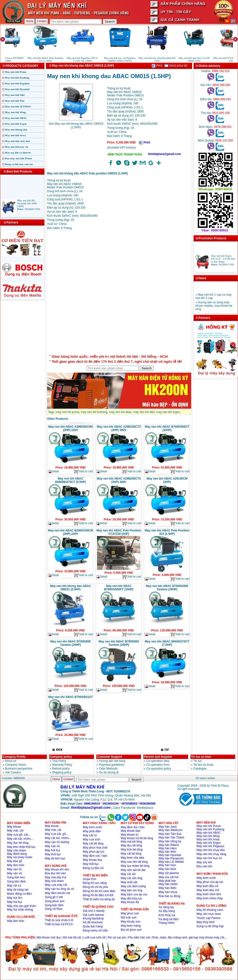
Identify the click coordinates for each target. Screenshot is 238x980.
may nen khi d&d (144, 412)
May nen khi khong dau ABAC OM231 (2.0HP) (70, 588)
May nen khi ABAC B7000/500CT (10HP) (167, 428)
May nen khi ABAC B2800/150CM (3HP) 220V (70, 532)
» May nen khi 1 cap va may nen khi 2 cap (213, 299)
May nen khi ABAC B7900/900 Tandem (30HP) (119, 643)
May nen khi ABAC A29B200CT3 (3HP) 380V (119, 480)
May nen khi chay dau (17, 141)
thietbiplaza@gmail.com (164, 154)
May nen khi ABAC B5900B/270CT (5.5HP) (70, 480)
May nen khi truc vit (16, 147)
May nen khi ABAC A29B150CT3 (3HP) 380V (119, 428)
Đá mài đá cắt (72, 937)
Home (30, 21)
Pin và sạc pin (117, 937)
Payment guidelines (112, 765)
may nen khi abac (120, 412)
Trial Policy (59, 761)
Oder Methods (108, 769)
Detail (53, 472)
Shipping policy (62, 772)
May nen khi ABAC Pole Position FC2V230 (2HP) (119, 532)
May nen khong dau (16, 129)
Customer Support (109, 757)
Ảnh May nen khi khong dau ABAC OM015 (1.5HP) (76, 126)
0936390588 (147, 804)
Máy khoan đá (130, 902)
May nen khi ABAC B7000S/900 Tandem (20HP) (167, 588)
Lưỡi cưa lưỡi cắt (94, 937)
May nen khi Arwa (15, 135)
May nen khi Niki (15, 95)
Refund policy (61, 769)
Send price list (176, 66)
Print (157, 66)
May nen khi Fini (15, 101)
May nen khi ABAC (16, 118)
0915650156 (111, 804)
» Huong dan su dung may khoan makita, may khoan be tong (214, 308)
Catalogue (200, 769)
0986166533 (92, 804)
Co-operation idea (158, 761)
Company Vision (15, 765)
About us (10, 761)
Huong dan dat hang (112, 761)
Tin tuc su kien (201, 757)
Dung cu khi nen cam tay (19, 164)
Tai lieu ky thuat (203, 765)
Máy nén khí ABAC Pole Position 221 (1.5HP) (167, 532)
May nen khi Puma (16, 72)
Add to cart (83, 472)
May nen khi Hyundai (17, 89)
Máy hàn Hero (168, 848)
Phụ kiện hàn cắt (139, 937)
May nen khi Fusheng (17, 78)
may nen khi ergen (168, 412)
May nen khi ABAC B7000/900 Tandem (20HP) (70, 643)
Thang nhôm (167, 923)
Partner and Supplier (158, 757)
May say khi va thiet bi (18, 153)
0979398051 (130, 804)
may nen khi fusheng (94, 412)
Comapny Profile (14, 757)
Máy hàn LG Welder (171, 862)
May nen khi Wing (15, 112)
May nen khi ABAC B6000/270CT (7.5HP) (167, 643)
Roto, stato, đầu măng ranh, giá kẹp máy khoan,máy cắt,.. (189, 937)
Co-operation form (158, 765)
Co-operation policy (159, 769)
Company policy (61, 757)
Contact (42, 21)
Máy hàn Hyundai (170, 855)
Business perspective (19, 769)
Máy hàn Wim (167, 852)
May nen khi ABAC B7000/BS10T (71, 697)
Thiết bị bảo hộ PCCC (59, 924)
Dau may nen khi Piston (18, 158)
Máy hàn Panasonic (171, 858)
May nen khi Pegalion (17, 83)
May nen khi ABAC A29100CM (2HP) (167, 480)
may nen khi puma (67, 412)
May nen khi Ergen (16, 124)
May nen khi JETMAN (18, 106)
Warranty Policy (62, 765)
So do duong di (109, 772)
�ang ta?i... (119, 293)
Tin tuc (198, 761)
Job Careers (13, 772)
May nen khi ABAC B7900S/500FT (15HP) (119, 588)
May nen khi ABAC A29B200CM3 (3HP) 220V (70, 428)
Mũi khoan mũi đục (49, 937)
